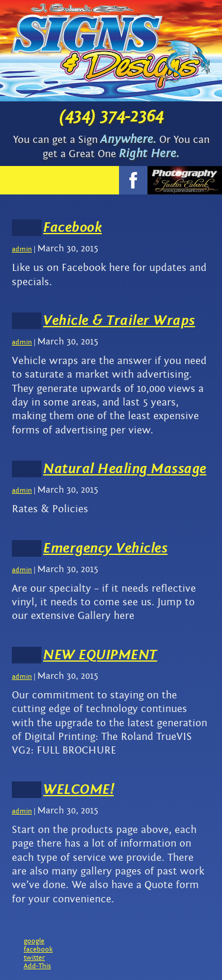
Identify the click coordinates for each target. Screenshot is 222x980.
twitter (34, 957)
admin (22, 249)
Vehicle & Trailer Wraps (119, 321)
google (34, 941)
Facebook (73, 228)
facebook (38, 949)
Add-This (37, 966)
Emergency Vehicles (105, 548)
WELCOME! (78, 790)
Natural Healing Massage (125, 469)
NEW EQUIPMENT (100, 655)
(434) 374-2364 (111, 116)
